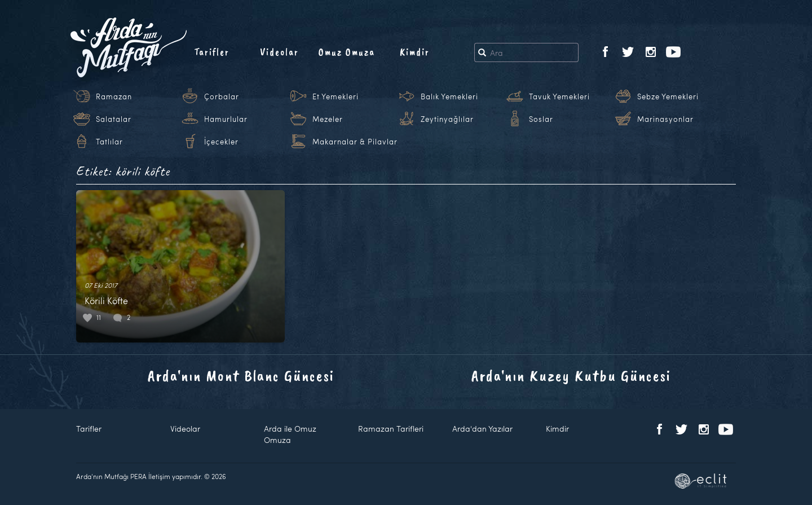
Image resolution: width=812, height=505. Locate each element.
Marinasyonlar (665, 119)
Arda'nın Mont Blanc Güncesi (241, 376)
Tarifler (212, 52)
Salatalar (114, 119)
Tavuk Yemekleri (559, 96)
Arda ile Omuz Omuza (290, 434)
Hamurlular (226, 119)
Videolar (279, 52)
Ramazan (114, 96)
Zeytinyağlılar (447, 119)
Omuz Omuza (347, 52)
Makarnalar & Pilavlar (355, 142)
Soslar (541, 119)
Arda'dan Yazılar (482, 429)
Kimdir (415, 52)
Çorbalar (222, 96)
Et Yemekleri (336, 96)
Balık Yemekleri (449, 96)
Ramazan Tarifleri (391, 429)
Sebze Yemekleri (668, 96)
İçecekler (221, 142)
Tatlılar (109, 142)
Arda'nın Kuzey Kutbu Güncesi (571, 376)
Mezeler (328, 119)
